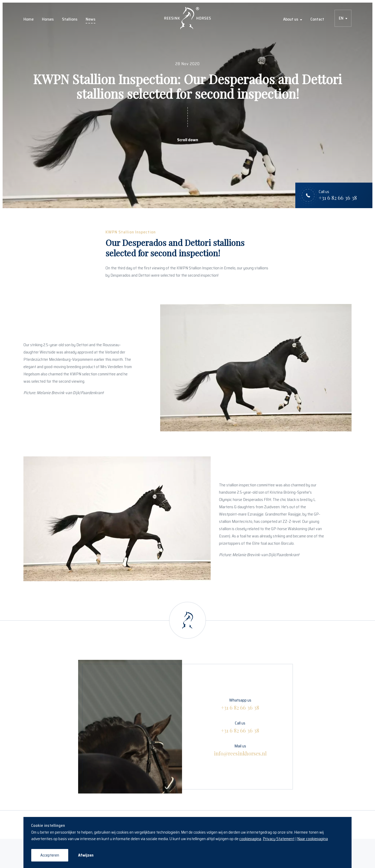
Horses (48, 19)
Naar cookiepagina (312, 839)
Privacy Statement (279, 839)
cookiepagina (250, 839)
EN (341, 18)
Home (29, 19)
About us (291, 19)
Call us (240, 727)
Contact (317, 19)
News (90, 19)
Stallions (70, 19)
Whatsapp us (240, 704)
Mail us (240, 750)
